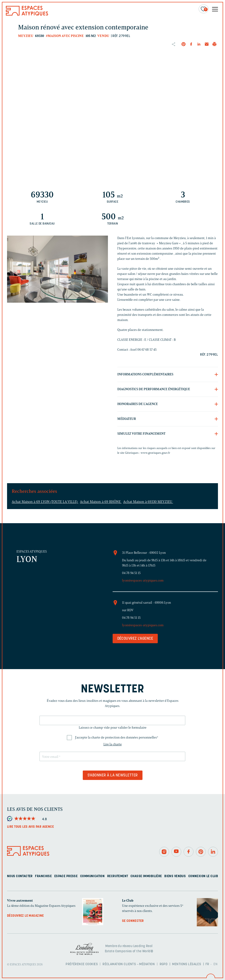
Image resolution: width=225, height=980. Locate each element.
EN (215, 964)
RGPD (164, 964)
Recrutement (118, 876)
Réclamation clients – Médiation (129, 964)
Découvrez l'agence (135, 639)
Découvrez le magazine (26, 916)
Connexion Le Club (203, 876)
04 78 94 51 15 (131, 573)
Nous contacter (20, 876)
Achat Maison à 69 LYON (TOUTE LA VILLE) (45, 502)
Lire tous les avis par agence (30, 827)
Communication (92, 876)
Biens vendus (175, 876)
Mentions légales (187, 964)
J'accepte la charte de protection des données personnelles (117, 737)
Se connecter (133, 921)
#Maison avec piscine (65, 36)
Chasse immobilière (146, 876)
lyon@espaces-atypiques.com (143, 580)
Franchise (43, 876)
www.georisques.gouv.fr (155, 453)
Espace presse (66, 876)
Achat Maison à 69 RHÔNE (101, 502)
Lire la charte (113, 744)
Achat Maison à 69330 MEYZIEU (148, 502)
